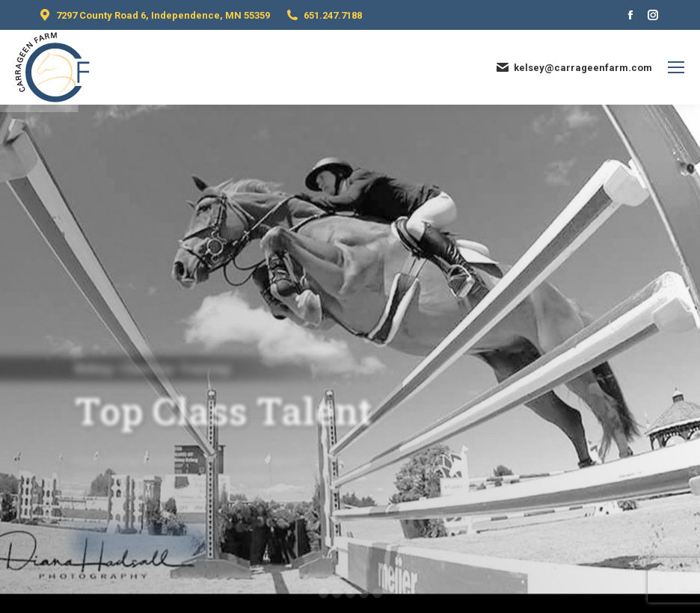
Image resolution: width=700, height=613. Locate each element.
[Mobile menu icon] (676, 67)
